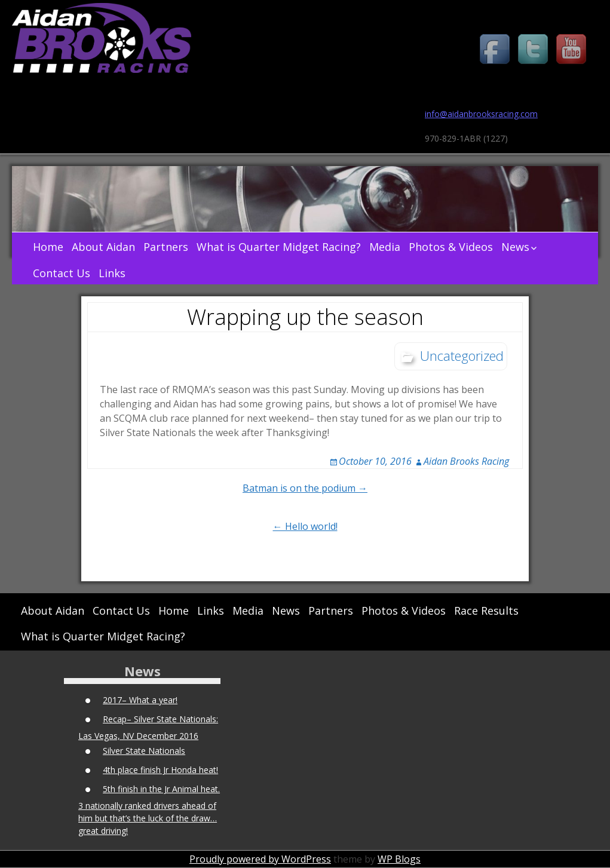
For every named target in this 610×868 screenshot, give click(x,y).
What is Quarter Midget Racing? (279, 247)
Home (48, 247)
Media (385, 247)
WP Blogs (399, 859)
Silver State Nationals (144, 751)
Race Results (486, 611)
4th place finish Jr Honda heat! (160, 770)
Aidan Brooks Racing (466, 461)
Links (112, 273)
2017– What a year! (140, 700)
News (515, 247)
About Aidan (103, 247)
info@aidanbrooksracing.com (481, 114)
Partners (166, 247)
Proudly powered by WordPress (260, 859)
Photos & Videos (451, 247)
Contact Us (62, 273)
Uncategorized (462, 355)
